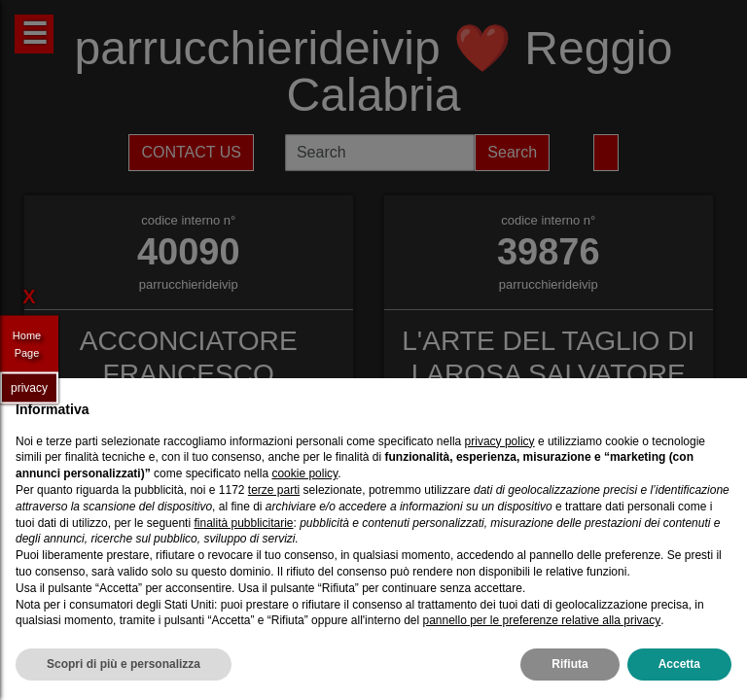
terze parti (274, 490)
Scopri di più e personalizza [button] (124, 664)
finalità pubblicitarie (243, 523)
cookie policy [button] (304, 473)
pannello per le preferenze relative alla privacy (541, 620)
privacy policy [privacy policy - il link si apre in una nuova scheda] (500, 441)
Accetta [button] (679, 664)
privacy (29, 387)
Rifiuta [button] (569, 664)
